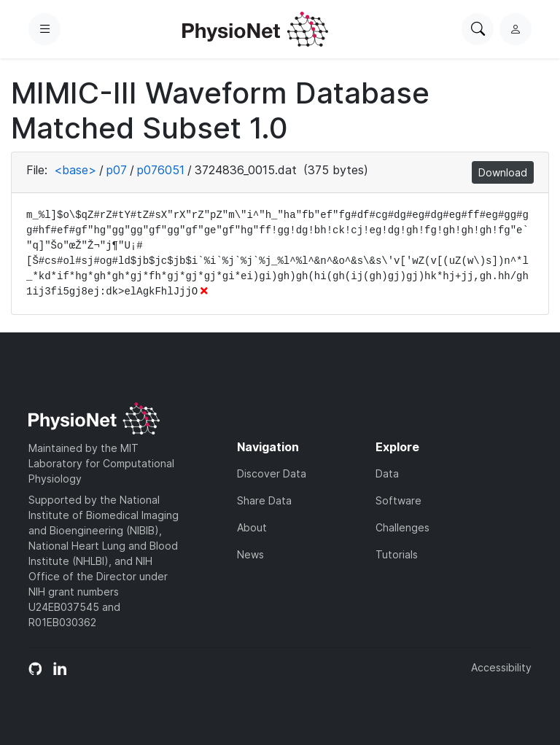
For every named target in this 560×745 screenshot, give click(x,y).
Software (398, 500)
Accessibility (501, 667)
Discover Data (272, 473)
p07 (117, 170)
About (252, 527)
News (250, 554)
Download (503, 172)
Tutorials (397, 554)
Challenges (402, 527)
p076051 (161, 170)
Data (387, 473)
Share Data (264, 500)
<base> (75, 170)
